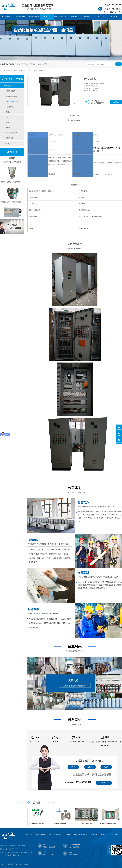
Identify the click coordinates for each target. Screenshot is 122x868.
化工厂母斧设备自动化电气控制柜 (86, 823)
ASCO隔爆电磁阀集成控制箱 (109, 823)
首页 (15, 70)
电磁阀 (39, 64)
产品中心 (47, 17)
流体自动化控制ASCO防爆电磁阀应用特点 (14, 183)
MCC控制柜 (39, 70)
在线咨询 (116, 102)
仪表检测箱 (47, 64)
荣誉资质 (114, 17)
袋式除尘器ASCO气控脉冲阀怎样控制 (13, 203)
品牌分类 (8, 143)
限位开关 (32, 64)
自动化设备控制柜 (15, 64)
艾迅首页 (7, 17)
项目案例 (74, 17)
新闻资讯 (87, 17)
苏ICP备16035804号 (12, 849)
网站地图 (11, 864)
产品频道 (22, 70)
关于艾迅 (101, 17)
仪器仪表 (25, 64)
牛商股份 (25, 864)
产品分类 (30, 70)
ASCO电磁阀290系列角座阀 (38, 823)
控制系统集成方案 (60, 17)
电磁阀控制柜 (20, 17)
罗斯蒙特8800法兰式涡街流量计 (62, 823)
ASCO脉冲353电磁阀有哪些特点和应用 (13, 163)
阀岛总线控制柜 (33, 17)
